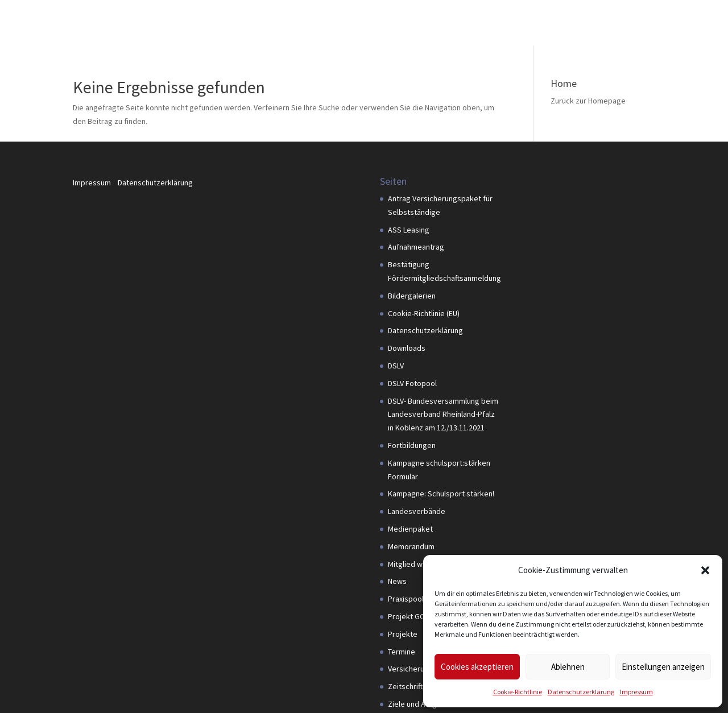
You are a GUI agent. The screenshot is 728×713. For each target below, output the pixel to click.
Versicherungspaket (422, 669)
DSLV (396, 366)
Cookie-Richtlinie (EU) (424, 313)
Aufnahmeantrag (416, 247)
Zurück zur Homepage (588, 101)
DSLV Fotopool (412, 383)
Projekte (403, 634)
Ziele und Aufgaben (421, 704)
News (397, 581)
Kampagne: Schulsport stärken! (441, 494)
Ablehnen (568, 667)
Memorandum (411, 546)
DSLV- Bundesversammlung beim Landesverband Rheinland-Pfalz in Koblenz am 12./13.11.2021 (443, 414)
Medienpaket (410, 529)
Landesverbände (417, 511)
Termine (402, 652)
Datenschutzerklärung (581, 692)
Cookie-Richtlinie (518, 692)
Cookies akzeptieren (477, 667)
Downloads (407, 348)
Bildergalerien (412, 296)
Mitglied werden (415, 564)
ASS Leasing (409, 230)
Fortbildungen (412, 445)
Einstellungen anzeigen (663, 667)
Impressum (636, 692)
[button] (705, 570)
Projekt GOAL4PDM (420, 616)
